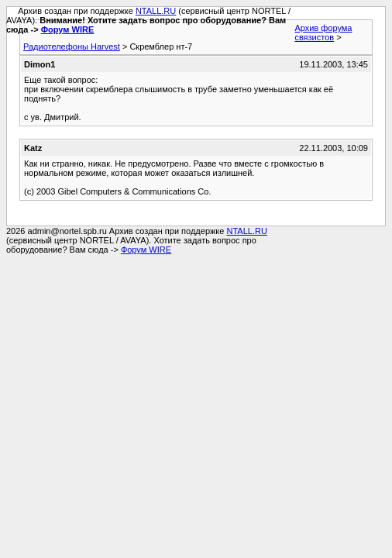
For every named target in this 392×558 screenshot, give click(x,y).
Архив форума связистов (323, 33)
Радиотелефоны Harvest (72, 46)
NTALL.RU (156, 11)
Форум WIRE (68, 29)
